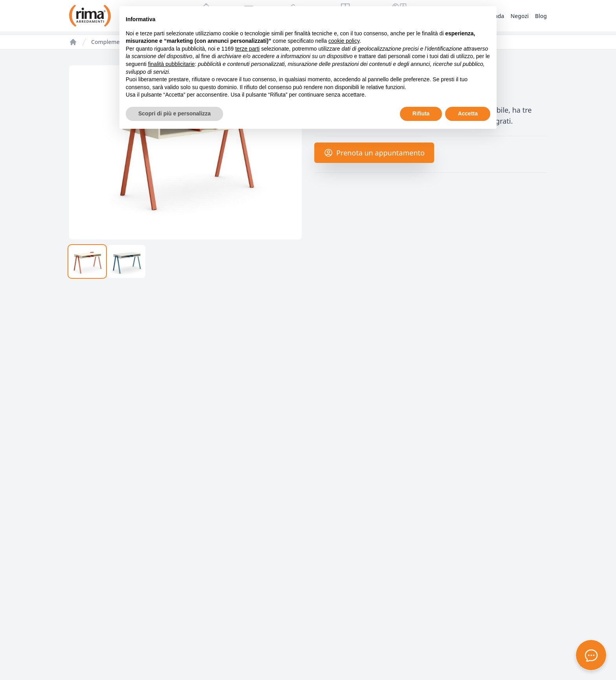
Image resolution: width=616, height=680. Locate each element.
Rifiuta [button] (421, 113)
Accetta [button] (468, 113)
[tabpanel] (185, 152)
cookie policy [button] (344, 41)
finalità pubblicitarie (171, 64)
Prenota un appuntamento (374, 153)
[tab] (87, 261)
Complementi (109, 42)
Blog (541, 16)
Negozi (519, 16)
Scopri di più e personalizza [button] (174, 113)
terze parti (247, 49)
